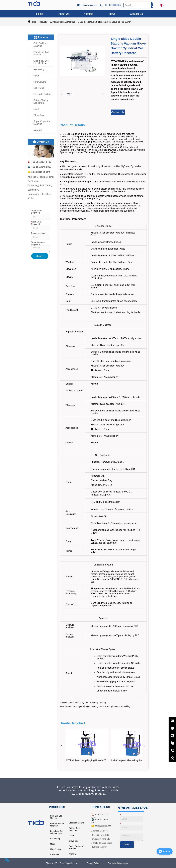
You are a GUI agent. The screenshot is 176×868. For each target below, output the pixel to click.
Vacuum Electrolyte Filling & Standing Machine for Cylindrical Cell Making (97, 706)
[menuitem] (88, 14)
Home (33, 22)
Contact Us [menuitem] (136, 14)
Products (43, 22)
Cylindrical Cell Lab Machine (62, 22)
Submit (40, 256)
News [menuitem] (112, 14)
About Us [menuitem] (64, 14)
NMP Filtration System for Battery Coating (87, 703)
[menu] (88, 14)
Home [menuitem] (40, 14)
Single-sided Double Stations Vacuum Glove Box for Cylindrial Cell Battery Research (115, 22)
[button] (88, 14)
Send (127, 845)
